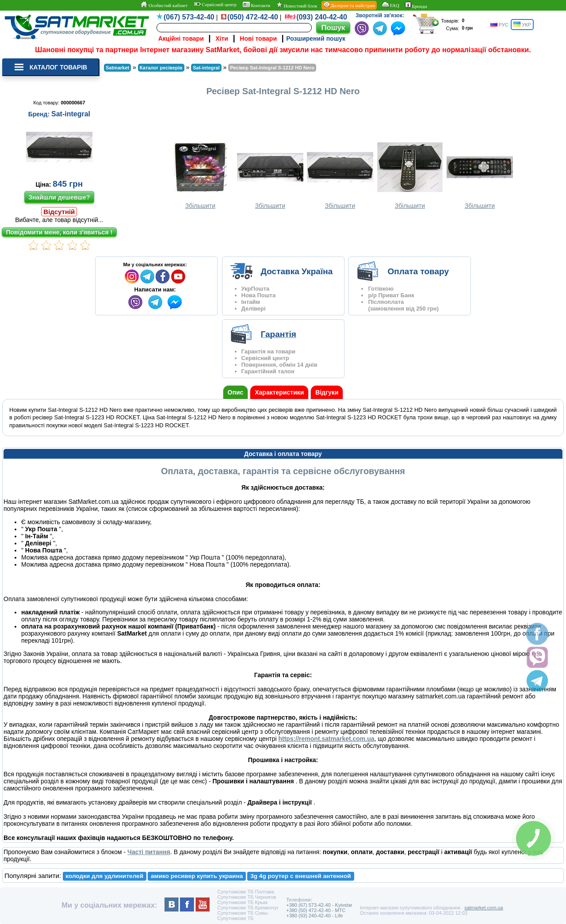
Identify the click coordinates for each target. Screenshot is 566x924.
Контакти (257, 5)
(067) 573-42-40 (189, 17)
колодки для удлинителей (104, 876)
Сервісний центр (215, 4)
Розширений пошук (316, 38)
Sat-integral (71, 114)
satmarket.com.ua (484, 908)
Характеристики (279, 392)
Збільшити (200, 175)
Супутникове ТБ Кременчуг (248, 908)
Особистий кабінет (164, 5)
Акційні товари (181, 38)
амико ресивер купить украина (197, 876)
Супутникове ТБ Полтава (245, 892)
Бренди (416, 5)
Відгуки (327, 392)
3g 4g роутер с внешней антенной (301, 876)
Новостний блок (297, 5)
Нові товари (258, 38)
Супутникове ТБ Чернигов (247, 897)
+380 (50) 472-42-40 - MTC (316, 910)
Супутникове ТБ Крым (242, 902)
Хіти (222, 38)
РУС (499, 25)
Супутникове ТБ (235, 918)
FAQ (390, 5)
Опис (236, 392)
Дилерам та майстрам (349, 5)
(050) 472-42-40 (253, 17)
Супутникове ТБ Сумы (242, 913)
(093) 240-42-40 (322, 17)
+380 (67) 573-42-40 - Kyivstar (319, 905)
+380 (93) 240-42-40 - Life (314, 916)
